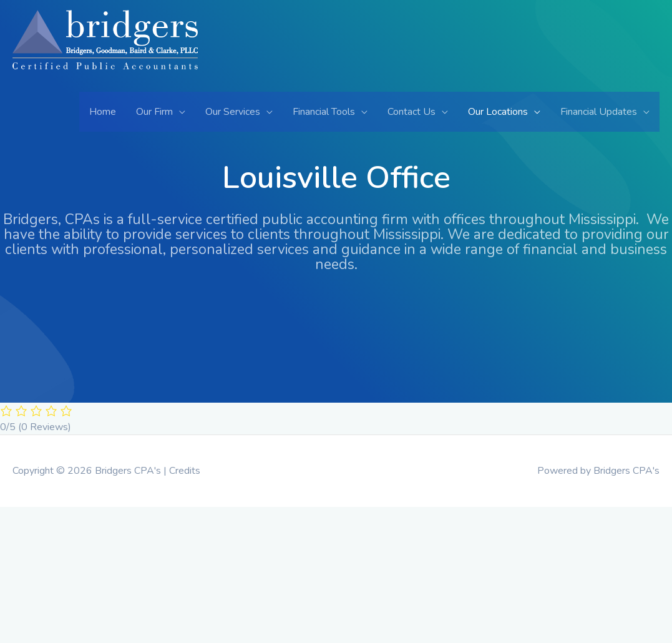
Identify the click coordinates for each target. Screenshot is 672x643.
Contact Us (411, 112)
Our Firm (154, 112)
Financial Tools (324, 112)
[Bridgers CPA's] (105, 50)
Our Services (233, 112)
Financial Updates (599, 112)
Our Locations (498, 112)
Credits (185, 471)
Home (103, 112)
